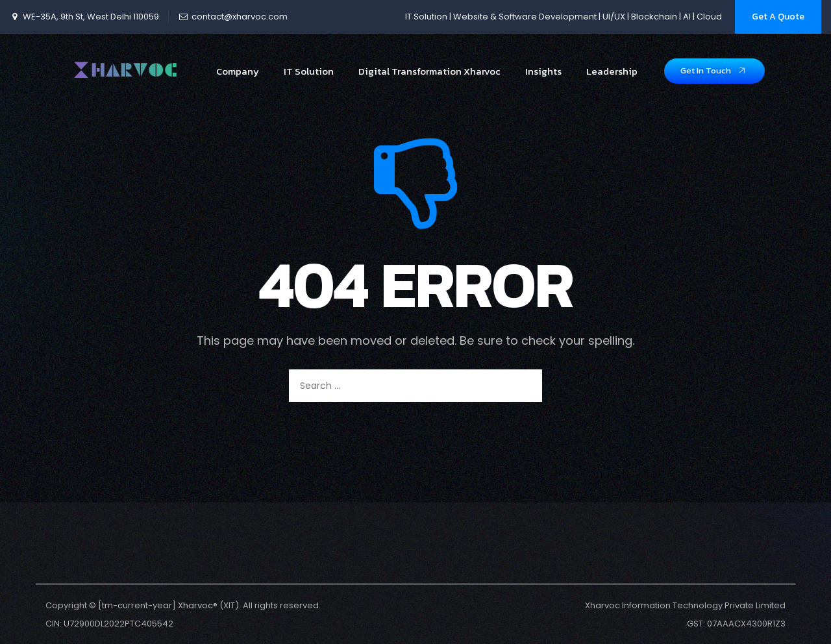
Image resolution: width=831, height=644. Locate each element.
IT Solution (309, 80)
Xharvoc (195, 605)
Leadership (612, 80)
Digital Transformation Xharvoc (429, 80)
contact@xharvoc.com (240, 17)
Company (238, 80)
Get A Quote (778, 17)
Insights (543, 80)
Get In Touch (714, 78)
